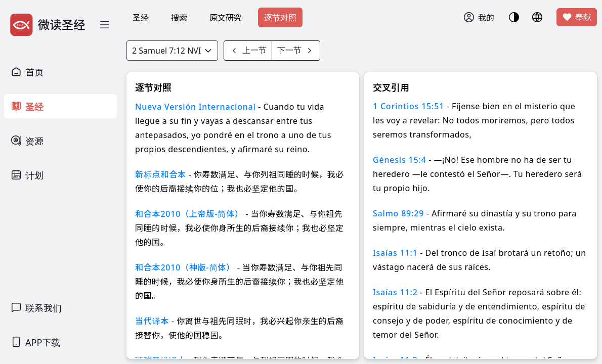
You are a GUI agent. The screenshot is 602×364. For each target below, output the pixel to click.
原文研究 (226, 18)
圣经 (141, 18)
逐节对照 (280, 18)
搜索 (179, 18)
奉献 (577, 17)
